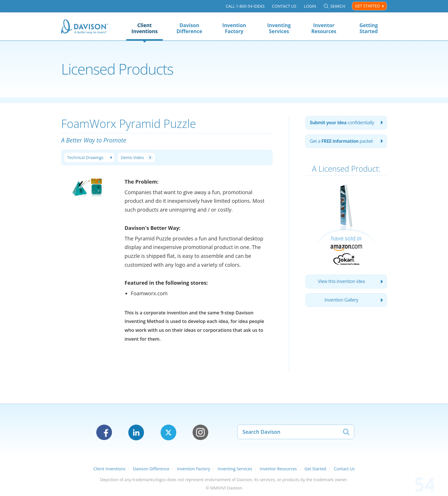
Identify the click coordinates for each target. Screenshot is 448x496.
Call (245, 6)
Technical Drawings (86, 157)
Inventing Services (279, 28)
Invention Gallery (341, 301)
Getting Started (369, 28)
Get (342, 142)
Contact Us (284, 6)
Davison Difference (189, 28)
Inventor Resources (324, 28)
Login (310, 6)
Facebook (104, 432)
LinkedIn (136, 432)
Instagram (200, 432)
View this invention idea (341, 282)
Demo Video (133, 157)
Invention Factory (234, 28)
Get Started (367, 6)
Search (338, 6)
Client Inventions (145, 28)
